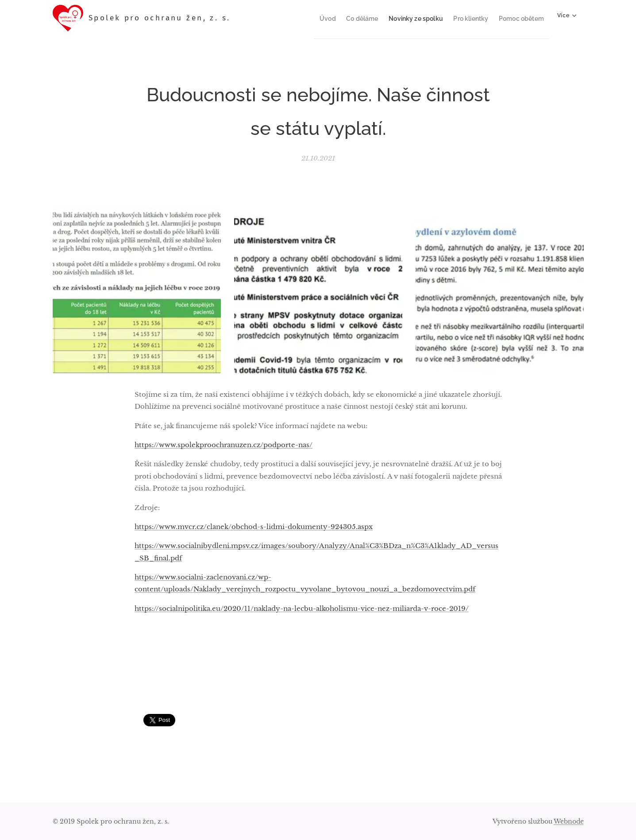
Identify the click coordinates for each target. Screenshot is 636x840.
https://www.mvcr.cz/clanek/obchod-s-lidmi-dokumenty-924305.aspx (254, 526)
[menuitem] (312, 18)
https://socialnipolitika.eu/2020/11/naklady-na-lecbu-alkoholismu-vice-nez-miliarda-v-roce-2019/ (302, 608)
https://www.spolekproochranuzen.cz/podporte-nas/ (224, 445)
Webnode (569, 821)
